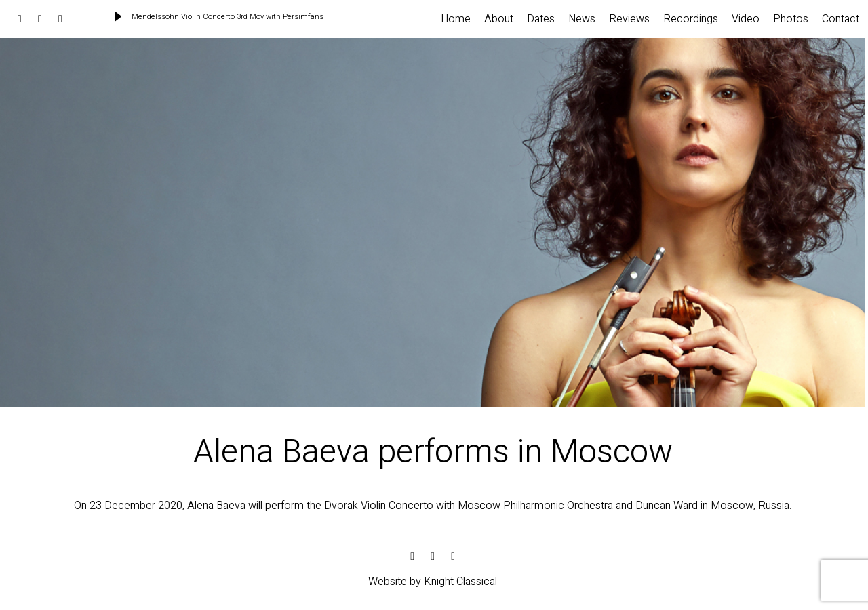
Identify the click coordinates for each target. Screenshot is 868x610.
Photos (791, 19)
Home (456, 19)
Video (746, 19)
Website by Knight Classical (433, 582)
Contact (841, 19)
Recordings (691, 19)
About (499, 19)
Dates (541, 19)
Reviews (629, 19)
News (582, 19)
